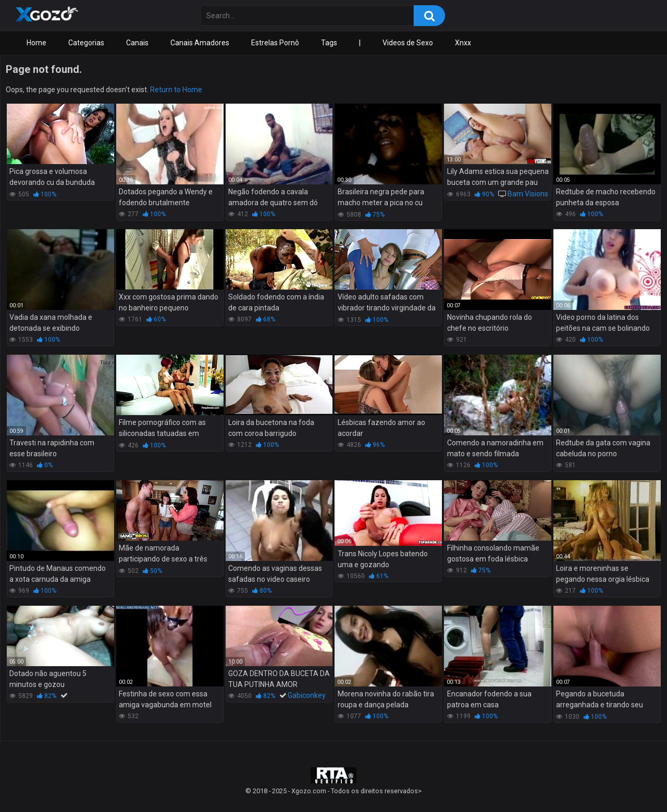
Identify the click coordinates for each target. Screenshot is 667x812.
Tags (329, 43)
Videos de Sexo (408, 43)
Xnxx (463, 43)
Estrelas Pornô (275, 43)
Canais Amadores (200, 43)
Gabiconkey (307, 695)
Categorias (86, 43)
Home (36, 43)
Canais (137, 43)
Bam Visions (528, 194)
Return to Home (176, 90)
